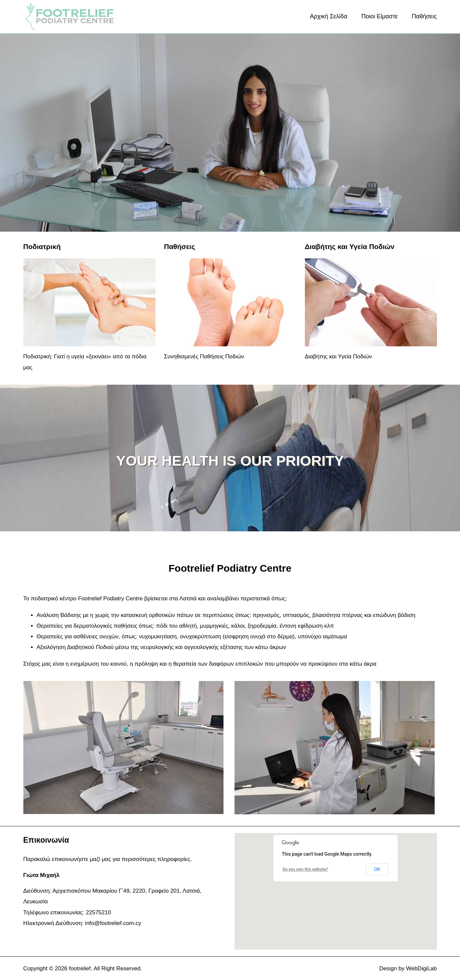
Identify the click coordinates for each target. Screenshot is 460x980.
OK (377, 869)
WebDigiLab (421, 968)
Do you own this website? (306, 869)
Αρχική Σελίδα (329, 16)
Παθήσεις (424, 16)
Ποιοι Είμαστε (379, 16)
